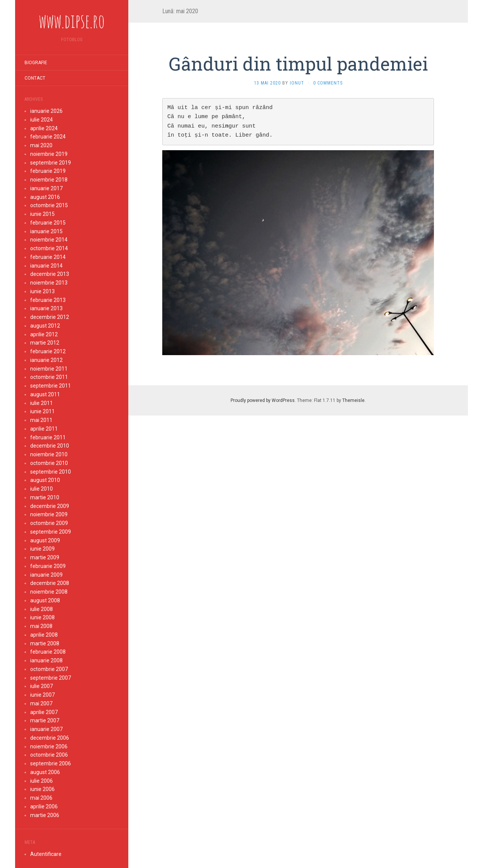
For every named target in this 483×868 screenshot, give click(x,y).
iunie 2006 (42, 789)
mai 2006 (41, 798)
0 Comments (328, 83)
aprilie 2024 (44, 128)
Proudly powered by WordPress (263, 400)
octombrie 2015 (49, 205)
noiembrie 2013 (49, 283)
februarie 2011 (48, 437)
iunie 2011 (42, 411)
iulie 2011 (42, 403)
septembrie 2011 (51, 386)
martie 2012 (45, 343)
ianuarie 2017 (46, 188)
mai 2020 (41, 145)
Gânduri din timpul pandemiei (298, 64)
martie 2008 (45, 643)
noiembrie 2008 (49, 592)
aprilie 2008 (44, 635)
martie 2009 (45, 557)
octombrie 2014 (49, 248)
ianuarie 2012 (46, 360)
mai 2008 (41, 626)
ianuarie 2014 (46, 266)
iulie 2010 (42, 489)
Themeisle (353, 400)
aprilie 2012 (44, 334)
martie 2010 (45, 497)
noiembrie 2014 (49, 240)
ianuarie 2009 (46, 575)
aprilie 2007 (44, 712)
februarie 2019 (48, 171)
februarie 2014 (48, 257)
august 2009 (45, 540)
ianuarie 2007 (46, 729)
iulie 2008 (42, 609)
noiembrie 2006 (49, 746)
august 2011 (45, 394)
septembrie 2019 (51, 163)
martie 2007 (45, 720)
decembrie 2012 (50, 317)
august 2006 (45, 772)
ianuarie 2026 (46, 111)
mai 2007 (41, 703)
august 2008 (45, 600)
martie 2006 (45, 815)
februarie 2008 (48, 652)
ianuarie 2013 (46, 308)
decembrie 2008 (50, 583)
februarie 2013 (48, 300)
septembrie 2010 (51, 472)
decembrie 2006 (50, 738)
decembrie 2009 (50, 506)
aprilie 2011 (44, 429)
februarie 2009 (48, 566)
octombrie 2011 (49, 377)
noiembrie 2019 (49, 154)
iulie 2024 (42, 120)
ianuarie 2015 (46, 231)
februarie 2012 (48, 351)
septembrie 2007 (51, 678)
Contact (35, 78)
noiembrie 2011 (49, 369)
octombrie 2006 (49, 755)
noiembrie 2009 (49, 514)
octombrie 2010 (49, 463)
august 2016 (45, 197)
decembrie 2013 (50, 274)
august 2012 (45, 326)
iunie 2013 (42, 291)
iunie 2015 (42, 214)
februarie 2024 (48, 137)
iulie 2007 (42, 686)
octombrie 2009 (49, 523)
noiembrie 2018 (49, 180)
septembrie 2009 (51, 532)
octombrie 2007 (49, 669)
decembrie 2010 (50, 446)
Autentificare (46, 854)
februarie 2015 (48, 223)
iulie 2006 (42, 781)
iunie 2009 (42, 549)
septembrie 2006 (51, 763)
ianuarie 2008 (46, 660)
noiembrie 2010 (49, 454)
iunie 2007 (42, 695)
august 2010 (45, 480)
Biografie (36, 63)
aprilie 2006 (44, 806)
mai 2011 (41, 420)
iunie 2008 (42, 617)
